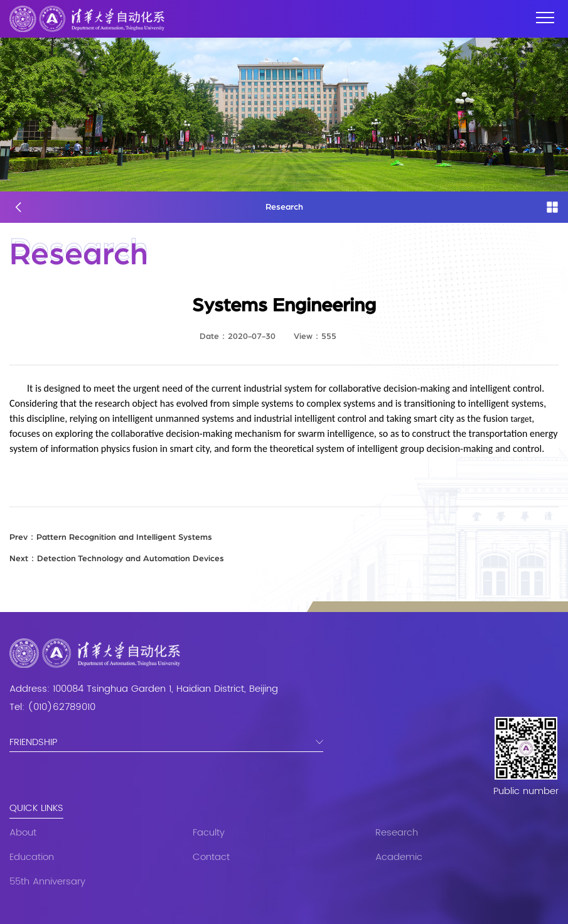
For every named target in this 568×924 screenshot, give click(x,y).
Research (397, 833)
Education (32, 857)
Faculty (209, 833)
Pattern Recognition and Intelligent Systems (111, 537)
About (23, 833)
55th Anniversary (47, 882)
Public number (526, 792)
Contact (211, 857)
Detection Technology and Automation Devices (117, 559)
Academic (399, 857)
